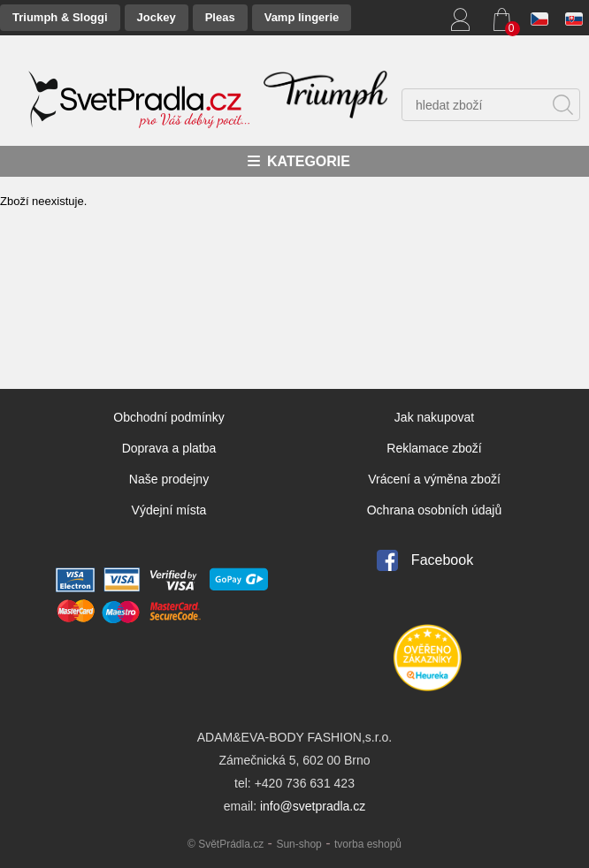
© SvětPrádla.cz (226, 844)
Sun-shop (298, 844)
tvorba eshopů (368, 844)
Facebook (442, 560)
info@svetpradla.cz (313, 806)
